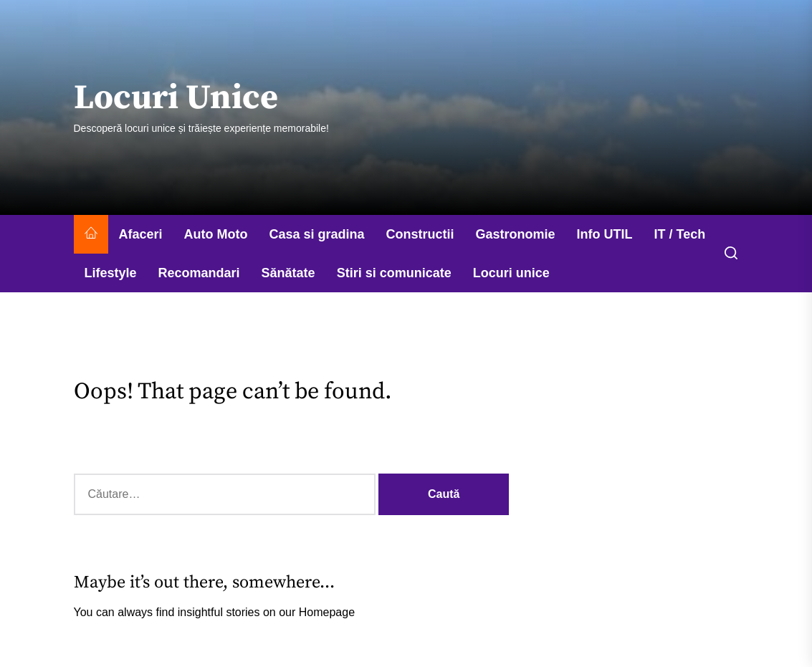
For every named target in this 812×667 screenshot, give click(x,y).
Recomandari (199, 273)
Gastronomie (516, 234)
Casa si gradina (317, 234)
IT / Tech (680, 234)
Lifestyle (111, 273)
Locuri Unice (176, 99)
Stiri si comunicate (394, 273)
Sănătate (288, 273)
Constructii (420, 234)
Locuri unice (511, 273)
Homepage (327, 612)
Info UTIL (605, 234)
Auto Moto (216, 234)
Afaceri (141, 234)
